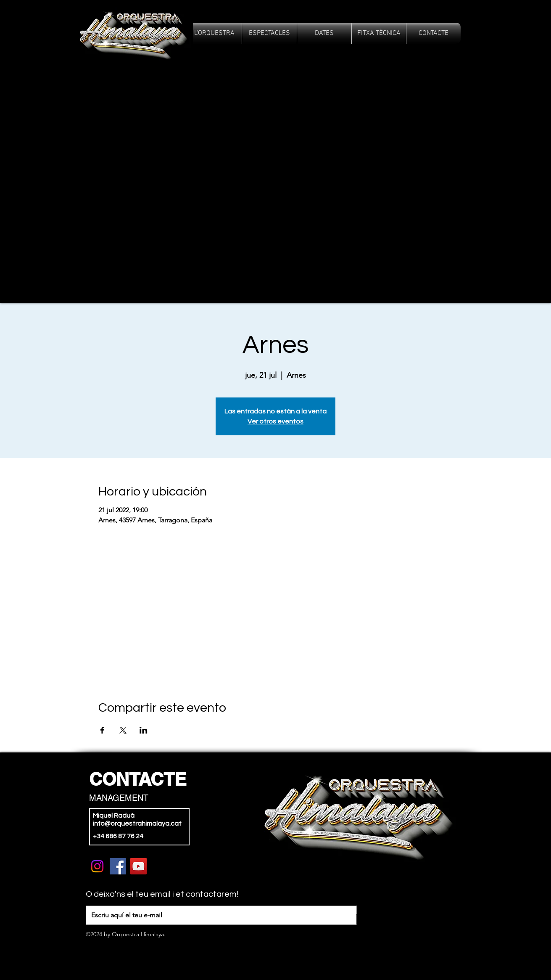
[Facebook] (118, 866)
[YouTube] (138, 866)
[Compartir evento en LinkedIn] (144, 730)
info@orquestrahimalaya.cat (137, 824)
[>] (370, 924)
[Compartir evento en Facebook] (102, 730)
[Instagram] (97, 866)
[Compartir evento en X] (123, 730)
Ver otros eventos (275, 421)
